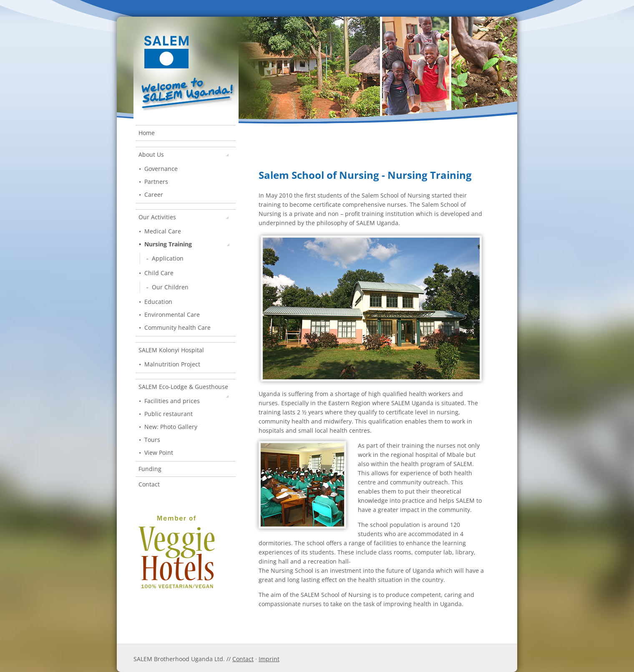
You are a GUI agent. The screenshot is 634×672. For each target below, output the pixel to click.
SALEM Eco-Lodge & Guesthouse (184, 389)
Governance (161, 169)
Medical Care (163, 231)
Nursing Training (187, 244)
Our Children (170, 287)
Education (158, 302)
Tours (152, 440)
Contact (149, 484)
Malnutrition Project (172, 364)
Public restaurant (169, 414)
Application (168, 258)
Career (154, 194)
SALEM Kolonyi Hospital (171, 350)
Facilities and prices (172, 401)
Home (147, 133)
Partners (156, 182)
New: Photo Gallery (171, 427)
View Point (159, 453)
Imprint (269, 659)
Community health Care (177, 327)
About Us (184, 154)
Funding (150, 469)
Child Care (159, 273)
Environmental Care (172, 315)
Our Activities (184, 217)
